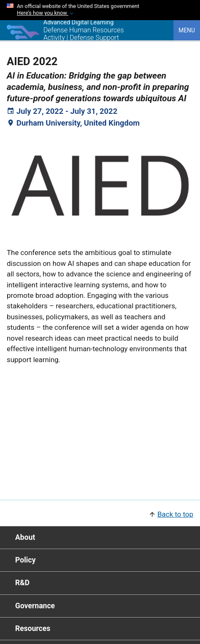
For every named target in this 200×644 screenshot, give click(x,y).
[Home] (23, 37)
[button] (100, 514)
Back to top (175, 514)
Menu (187, 30)
